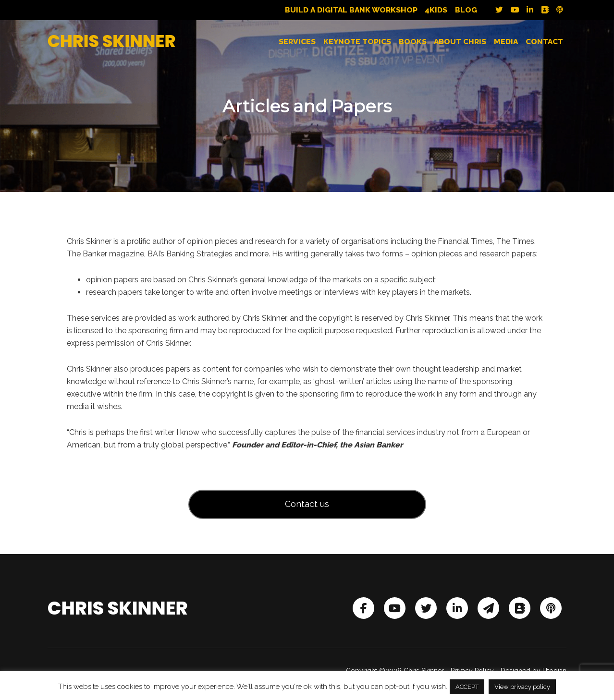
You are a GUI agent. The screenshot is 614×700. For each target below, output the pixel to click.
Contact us (307, 504)
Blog (466, 10)
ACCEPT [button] (467, 687)
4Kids (436, 10)
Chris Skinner (112, 41)
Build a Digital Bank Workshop (351, 10)
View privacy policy (522, 687)
